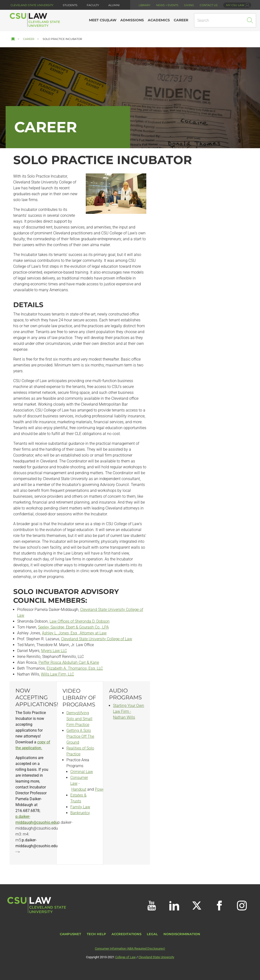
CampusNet (70, 934)
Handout (79, 789)
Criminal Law (82, 772)
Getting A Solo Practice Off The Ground (80, 736)
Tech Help (96, 934)
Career (29, 39)
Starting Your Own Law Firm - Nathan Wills (129, 711)
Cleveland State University (32, 5)
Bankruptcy (80, 813)
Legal (152, 934)
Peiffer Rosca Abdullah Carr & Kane (69, 662)
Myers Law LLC (54, 651)
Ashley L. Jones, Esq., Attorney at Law (74, 633)
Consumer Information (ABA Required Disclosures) (130, 949)
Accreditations (126, 934)
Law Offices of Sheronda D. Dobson (80, 621)
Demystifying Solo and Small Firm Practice (79, 719)
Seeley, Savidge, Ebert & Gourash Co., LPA (73, 627)
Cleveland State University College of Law (97, 639)
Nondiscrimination (182, 934)
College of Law (125, 957)
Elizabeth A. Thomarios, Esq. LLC (75, 668)
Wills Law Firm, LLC (57, 674)
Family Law (80, 807)
